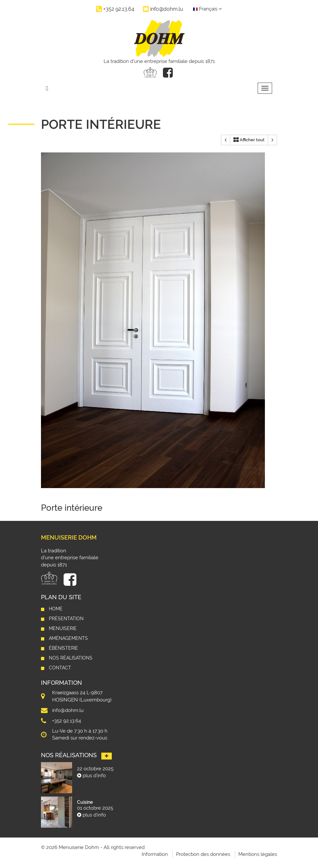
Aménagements (68, 638)
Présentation (66, 619)
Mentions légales (258, 854)
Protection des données (203, 854)
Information (155, 854)
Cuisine (85, 802)
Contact (60, 668)
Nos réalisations (71, 658)
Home (56, 609)
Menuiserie (63, 628)
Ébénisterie (63, 648)
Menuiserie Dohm (69, 537)
